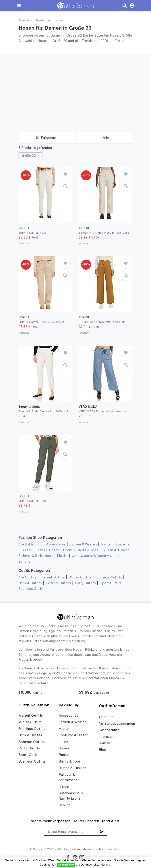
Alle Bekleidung (30, 545)
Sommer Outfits (59, 583)
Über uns (106, 717)
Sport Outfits (111, 583)
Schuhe (24, 562)
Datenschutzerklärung (96, 865)
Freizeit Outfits (53, 578)
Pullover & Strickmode (36, 556)
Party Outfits (85, 583)
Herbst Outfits (30, 583)
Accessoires (56, 545)
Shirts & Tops (88, 550)
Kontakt (105, 743)
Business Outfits (32, 589)
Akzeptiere (66, 865)
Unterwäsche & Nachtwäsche (95, 556)
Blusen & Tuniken (116, 550)
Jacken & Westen (83, 545)
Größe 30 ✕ (30, 156)
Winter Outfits (80, 578)
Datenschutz (38, 684)
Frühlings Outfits (109, 578)
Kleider (63, 556)
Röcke (68, 550)
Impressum (108, 737)
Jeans (40, 550)
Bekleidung (44, 21)
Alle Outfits (28, 578)
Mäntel (106, 545)
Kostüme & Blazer (73, 735)
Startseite (25, 21)
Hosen (60, 21)
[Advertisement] (75, 99)
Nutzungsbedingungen (117, 724)
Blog (103, 750)
